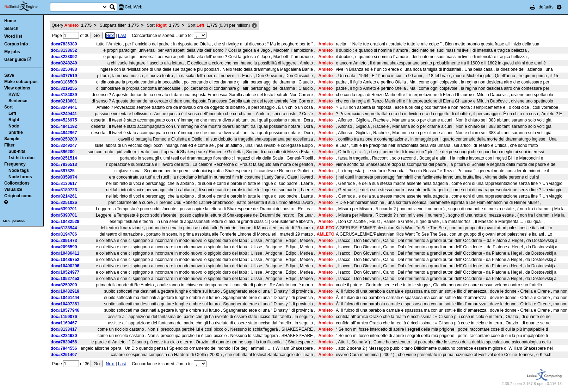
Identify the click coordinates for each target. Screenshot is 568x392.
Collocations (17, 183)
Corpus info (16, 44)
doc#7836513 (64, 164)
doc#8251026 (64, 203)
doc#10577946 (65, 310)
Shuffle (16, 132)
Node (14, 126)
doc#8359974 (64, 177)
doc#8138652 (64, 50)
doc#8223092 (64, 57)
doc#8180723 (64, 190)
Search (11, 29)
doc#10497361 (65, 304)
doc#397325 (63, 171)
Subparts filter (119, 25)
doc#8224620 (64, 336)
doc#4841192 (64, 126)
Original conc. (18, 196)
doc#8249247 (64, 145)
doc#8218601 (64, 101)
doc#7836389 (64, 44)
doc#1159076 (64, 317)
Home (10, 21)
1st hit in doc (21, 158)
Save (9, 75)
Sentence (18, 101)
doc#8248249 (64, 63)
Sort (8, 107)
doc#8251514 (64, 158)
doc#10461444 (65, 298)
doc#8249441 (64, 107)
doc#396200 (63, 152)
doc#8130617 (64, 183)
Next (110, 36)
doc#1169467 (64, 323)
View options (17, 88)
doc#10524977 (65, 272)
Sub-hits (17, 151)
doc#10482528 (65, 222)
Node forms (20, 177)
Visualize (13, 189)
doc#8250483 (64, 69)
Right (14, 120)
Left (12, 113)
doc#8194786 (64, 234)
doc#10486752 (65, 260)
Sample (12, 139)
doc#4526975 (64, 120)
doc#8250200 (64, 139)
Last (122, 36)
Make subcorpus (21, 82)
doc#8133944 (64, 228)
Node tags (19, 170)
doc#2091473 (64, 241)
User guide (15, 60)
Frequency (15, 164)
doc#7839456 (64, 342)
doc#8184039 (64, 95)
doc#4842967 (64, 133)
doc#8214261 (64, 196)
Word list (13, 36)
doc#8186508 (64, 82)
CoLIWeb (134, 7)
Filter (9, 145)
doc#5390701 (64, 209)
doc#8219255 (64, 88)
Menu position (14, 221)
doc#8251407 (64, 355)
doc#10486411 (65, 253)
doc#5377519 (64, 76)
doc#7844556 (64, 348)
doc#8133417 (64, 329)
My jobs (12, 52)
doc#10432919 (65, 291)
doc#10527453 (65, 279)
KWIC (14, 94)
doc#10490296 (65, 266)
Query (72, 25)
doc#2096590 (64, 247)
